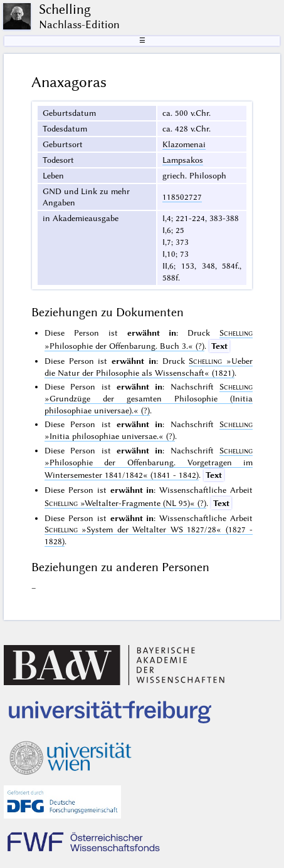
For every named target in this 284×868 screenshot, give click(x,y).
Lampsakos (183, 160)
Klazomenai (184, 144)
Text (219, 346)
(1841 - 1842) (149, 463)
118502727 (182, 197)
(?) (149, 398)
